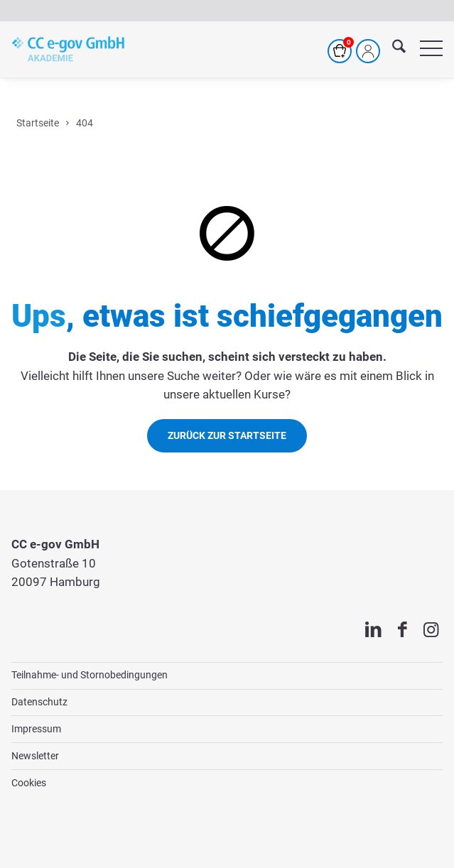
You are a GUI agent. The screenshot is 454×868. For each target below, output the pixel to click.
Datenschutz (39, 702)
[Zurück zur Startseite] (227, 436)
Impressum (36, 729)
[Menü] (424, 49)
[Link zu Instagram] (431, 630)
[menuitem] (392, 49)
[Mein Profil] (368, 51)
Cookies (29, 783)
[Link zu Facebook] (402, 630)
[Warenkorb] (340, 51)
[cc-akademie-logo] (68, 49)
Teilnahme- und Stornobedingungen (90, 675)
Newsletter (35, 756)
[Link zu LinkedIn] (373, 630)
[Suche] (392, 49)
